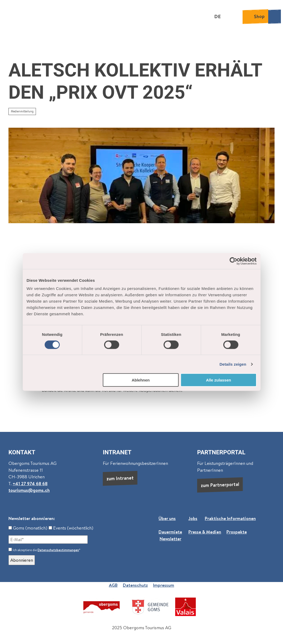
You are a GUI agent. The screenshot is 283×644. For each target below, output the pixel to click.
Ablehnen (141, 380)
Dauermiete (170, 532)
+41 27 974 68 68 (30, 484)
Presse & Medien (205, 532)
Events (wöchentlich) (71, 528)
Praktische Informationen (230, 518)
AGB (113, 585)
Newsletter (170, 539)
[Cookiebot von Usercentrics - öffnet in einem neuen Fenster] (233, 261)
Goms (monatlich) (28, 528)
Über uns (167, 518)
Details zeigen (233, 364)
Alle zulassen (218, 380)
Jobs (193, 518)
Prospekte (237, 532)
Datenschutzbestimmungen (58, 550)
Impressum (164, 585)
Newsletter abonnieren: (32, 518)
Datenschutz (135, 585)
